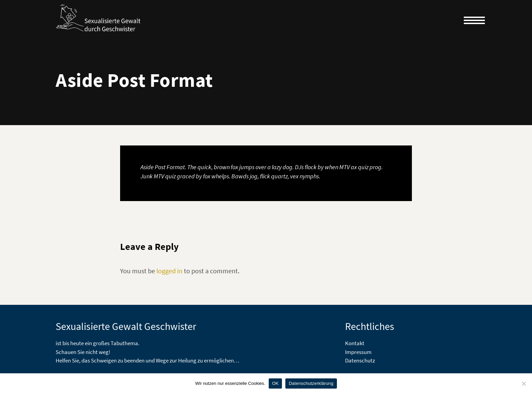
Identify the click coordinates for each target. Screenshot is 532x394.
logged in (169, 271)
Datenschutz (360, 360)
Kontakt (355, 343)
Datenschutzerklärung (311, 383)
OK (275, 383)
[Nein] (524, 383)
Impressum (358, 352)
